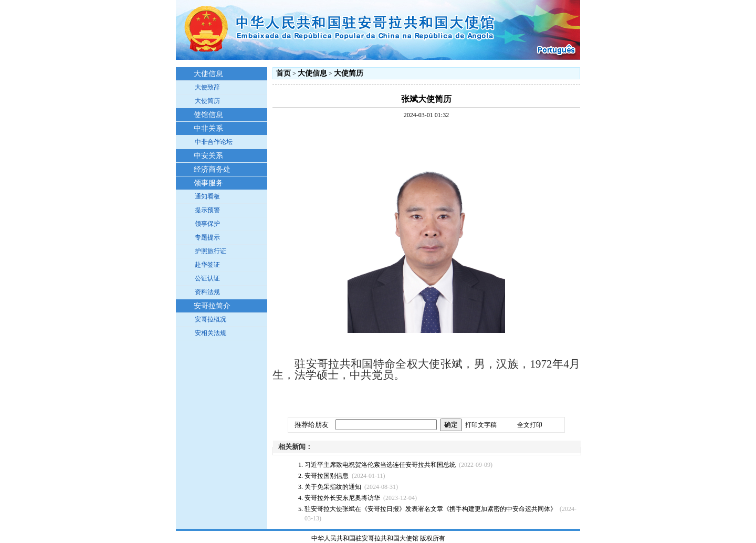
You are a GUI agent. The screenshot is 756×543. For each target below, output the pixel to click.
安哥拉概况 (211, 319)
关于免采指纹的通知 (333, 487)
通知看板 (207, 196)
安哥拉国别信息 (327, 476)
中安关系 (208, 156)
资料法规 (207, 292)
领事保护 (207, 224)
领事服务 (208, 183)
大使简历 (207, 101)
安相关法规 (211, 333)
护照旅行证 (211, 251)
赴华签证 (207, 265)
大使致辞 (207, 87)
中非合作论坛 (214, 142)
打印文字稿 (481, 425)
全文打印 (530, 425)
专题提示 (207, 237)
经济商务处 (212, 169)
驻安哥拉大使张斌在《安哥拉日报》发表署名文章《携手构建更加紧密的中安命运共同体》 (430, 509)
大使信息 (208, 74)
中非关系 (208, 128)
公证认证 (207, 278)
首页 (283, 73)
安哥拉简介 (212, 306)
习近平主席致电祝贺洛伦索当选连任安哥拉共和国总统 (380, 465)
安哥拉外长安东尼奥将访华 (342, 498)
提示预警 (207, 210)
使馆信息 (208, 115)
